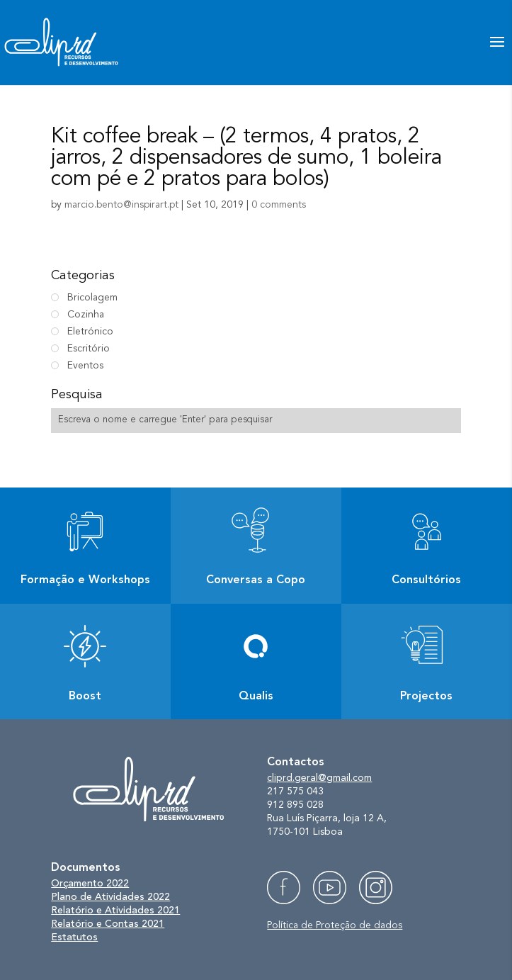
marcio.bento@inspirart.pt (121, 205)
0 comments (279, 205)
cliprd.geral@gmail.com (319, 778)
